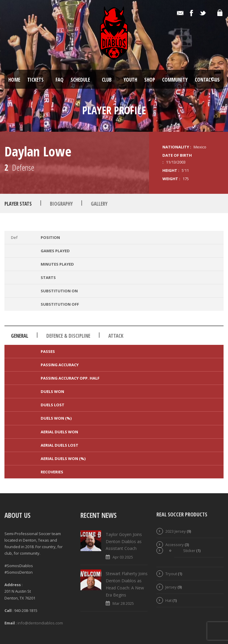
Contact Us (207, 80)
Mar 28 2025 (123, 603)
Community (175, 80)
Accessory (175, 545)
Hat (168, 600)
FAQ (60, 80)
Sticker (189, 551)
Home (14, 80)
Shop (150, 80)
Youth (130, 80)
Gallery (99, 204)
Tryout (171, 574)
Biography (61, 204)
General (20, 336)
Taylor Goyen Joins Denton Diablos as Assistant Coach (124, 541)
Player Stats (18, 204)
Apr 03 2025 (123, 557)
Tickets (35, 80)
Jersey (171, 587)
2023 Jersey (176, 531)
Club (107, 80)
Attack (116, 336)
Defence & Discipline (68, 336)
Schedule (80, 80)
